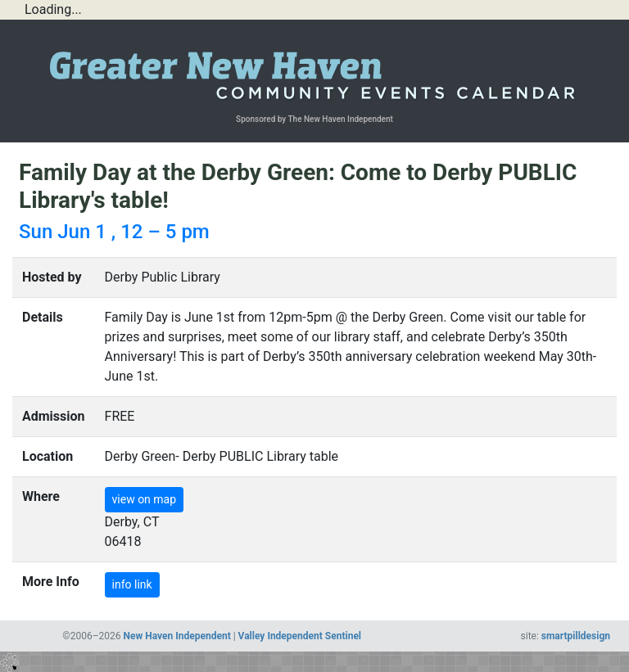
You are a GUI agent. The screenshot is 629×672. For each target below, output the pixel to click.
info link (132, 584)
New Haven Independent (177, 636)
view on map (145, 499)
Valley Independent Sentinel (300, 636)
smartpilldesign (576, 636)
